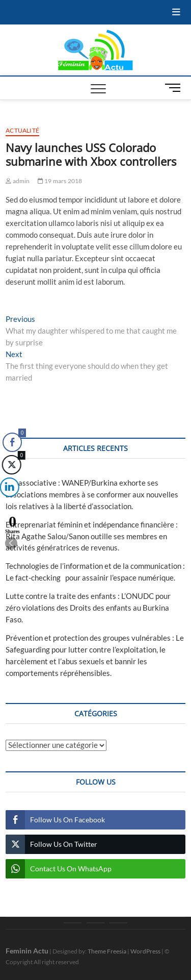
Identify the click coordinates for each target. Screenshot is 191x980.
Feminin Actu (27, 951)
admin (18, 181)
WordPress (145, 951)
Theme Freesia (107, 951)
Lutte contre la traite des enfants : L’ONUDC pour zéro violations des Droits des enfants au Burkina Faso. (88, 608)
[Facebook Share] (12, 442)
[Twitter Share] (11, 465)
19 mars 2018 (60, 181)
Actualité (22, 130)
